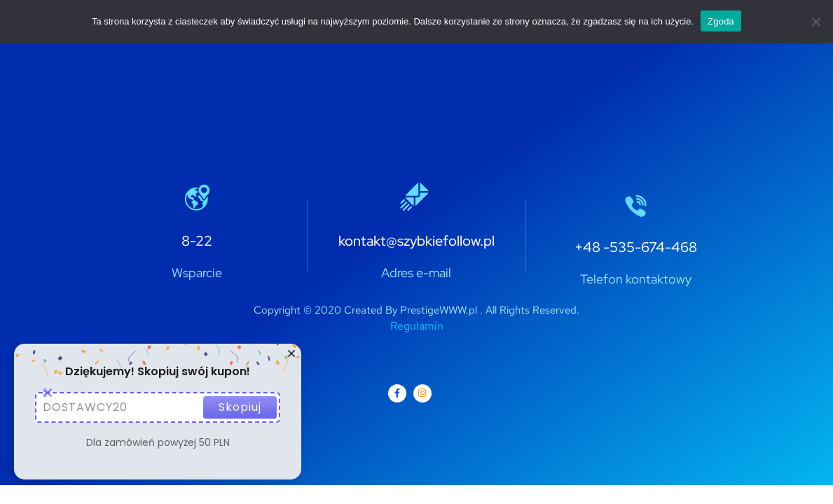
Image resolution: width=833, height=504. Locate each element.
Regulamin (417, 326)
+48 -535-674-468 (636, 247)
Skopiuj (240, 407)
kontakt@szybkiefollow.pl (416, 241)
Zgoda (721, 21)
